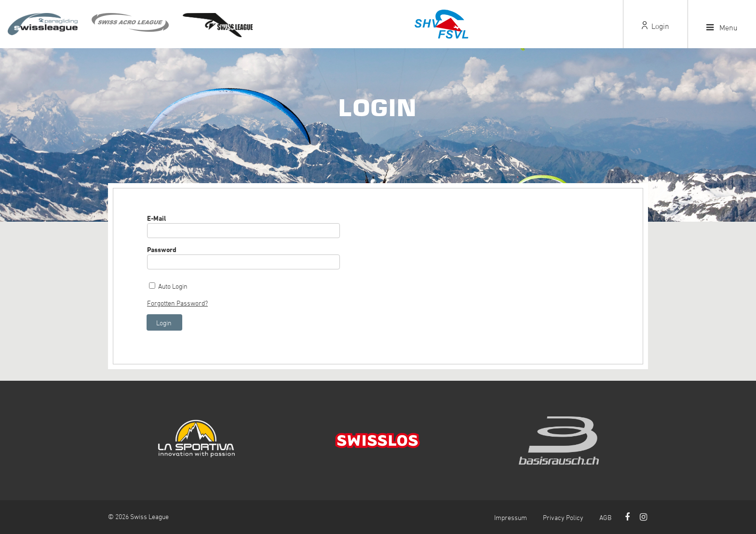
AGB (605, 517)
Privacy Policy (563, 517)
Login (655, 26)
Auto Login (173, 286)
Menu (722, 27)
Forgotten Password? (177, 303)
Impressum (511, 517)
